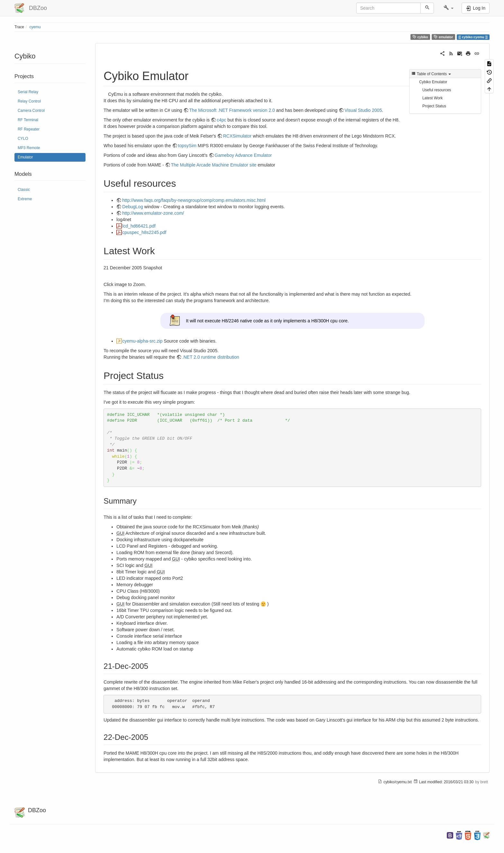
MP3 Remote (29, 148)
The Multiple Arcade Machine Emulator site (214, 165)
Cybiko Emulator (433, 82)
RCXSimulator (237, 136)
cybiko (420, 37)
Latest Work (432, 98)
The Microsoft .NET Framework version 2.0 (232, 110)
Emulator (25, 157)
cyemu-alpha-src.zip (142, 341)
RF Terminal (28, 120)
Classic (24, 190)
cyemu (35, 27)
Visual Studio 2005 (363, 110)
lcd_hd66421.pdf (139, 226)
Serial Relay (28, 92)
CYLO (23, 139)
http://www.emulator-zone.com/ (153, 213)
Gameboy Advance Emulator (243, 155)
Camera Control (31, 111)
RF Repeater (29, 129)
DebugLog (133, 207)
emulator (443, 37)
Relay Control (29, 101)
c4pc (221, 120)
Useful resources (437, 90)
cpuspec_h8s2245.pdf (144, 232)
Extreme (25, 199)
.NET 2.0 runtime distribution (211, 357)
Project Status (434, 106)
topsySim (187, 146)
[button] (449, 8)
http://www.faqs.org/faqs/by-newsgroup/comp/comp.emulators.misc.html (194, 200)
